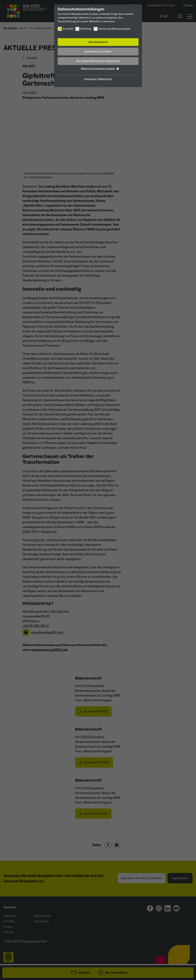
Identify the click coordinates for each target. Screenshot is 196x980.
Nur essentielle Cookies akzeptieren (98, 61)
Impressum (90, 79)
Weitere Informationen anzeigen (98, 69)
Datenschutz (105, 79)
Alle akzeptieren (98, 42)
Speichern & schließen (98, 52)
